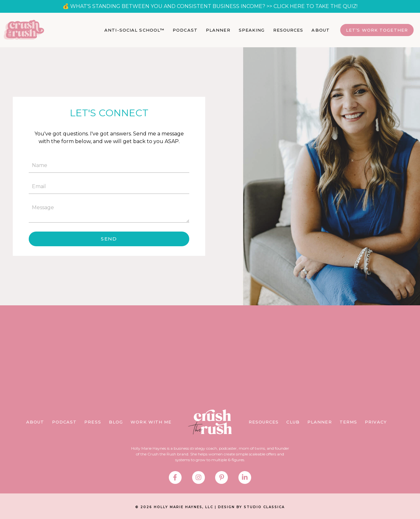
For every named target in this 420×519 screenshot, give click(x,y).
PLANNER (218, 30)
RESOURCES (288, 30)
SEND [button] (109, 239)
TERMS (349, 422)
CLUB (293, 422)
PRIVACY (376, 422)
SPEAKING (252, 30)
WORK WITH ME (151, 422)
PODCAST (185, 30)
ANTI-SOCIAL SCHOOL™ (134, 30)
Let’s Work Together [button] (377, 30)
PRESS (93, 422)
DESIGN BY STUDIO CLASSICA (251, 507)
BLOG (116, 422)
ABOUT (321, 30)
